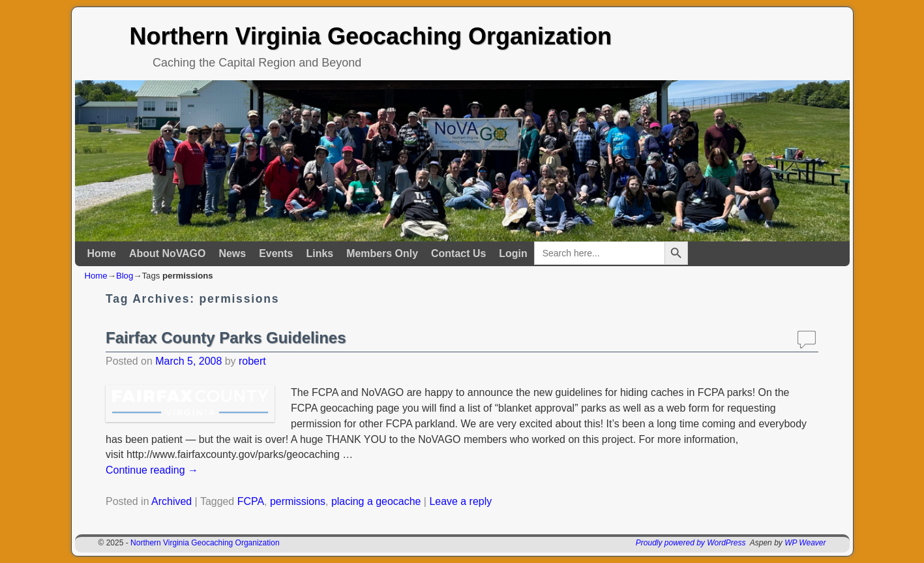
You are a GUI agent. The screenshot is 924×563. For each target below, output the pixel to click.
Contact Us (458, 253)
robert (252, 361)
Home (102, 253)
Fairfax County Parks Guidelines (226, 338)
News (232, 253)
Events (276, 253)
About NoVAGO (168, 253)
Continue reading (152, 470)
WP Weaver (805, 543)
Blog (125, 276)
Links (320, 253)
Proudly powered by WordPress (691, 543)
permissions (298, 501)
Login (513, 253)
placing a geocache (376, 501)
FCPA (251, 501)
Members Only (382, 253)
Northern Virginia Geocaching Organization (371, 36)
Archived (171, 501)
